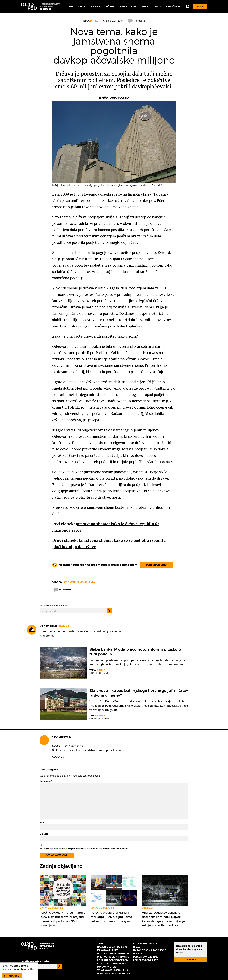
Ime (42, 822)
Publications (128, 6)
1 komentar (137, 21)
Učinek (110, 6)
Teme (70, 6)
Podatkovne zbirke (145, 957)
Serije (82, 6)
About (157, 6)
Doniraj (191, 959)
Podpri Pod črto (156, 565)
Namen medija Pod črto (112, 947)
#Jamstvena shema (79, 582)
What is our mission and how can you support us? (113, 972)
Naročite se (173, 6)
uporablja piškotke (23, 969)
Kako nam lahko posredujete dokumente (113, 952)
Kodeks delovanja (145, 944)
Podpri (200, 7)
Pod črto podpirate (146, 960)
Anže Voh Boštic (114, 98)
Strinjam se (12, 976)
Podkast (96, 6)
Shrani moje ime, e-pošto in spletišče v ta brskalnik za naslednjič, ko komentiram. (84, 849)
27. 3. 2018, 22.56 (74, 746)
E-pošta (44, 834)
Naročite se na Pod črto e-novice (150, 952)
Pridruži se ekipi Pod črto (113, 957)
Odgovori (58, 757)
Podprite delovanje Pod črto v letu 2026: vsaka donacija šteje (113, 964)
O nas (144, 6)
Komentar (46, 781)
